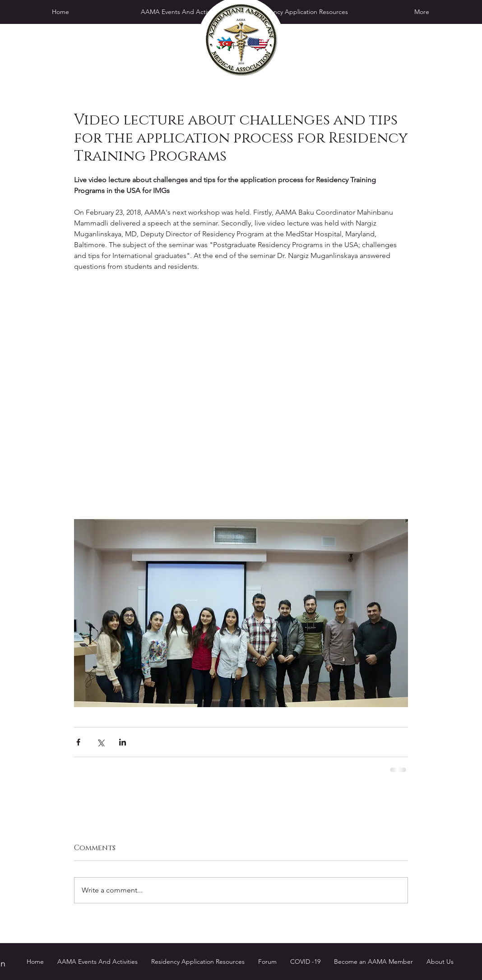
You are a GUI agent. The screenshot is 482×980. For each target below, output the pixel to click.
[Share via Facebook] (78, 742)
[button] (301, 12)
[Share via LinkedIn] (123, 742)
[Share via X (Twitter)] (100, 742)
